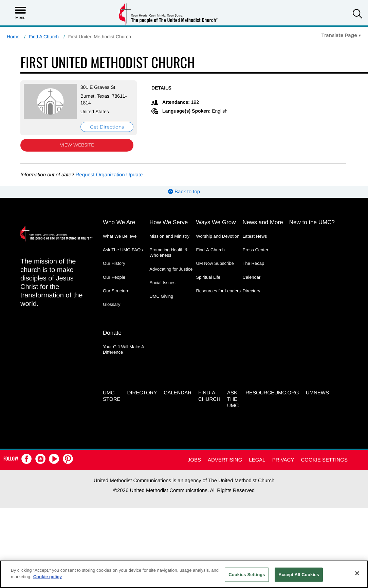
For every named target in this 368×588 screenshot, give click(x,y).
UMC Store (112, 396)
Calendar (252, 277)
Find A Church (44, 37)
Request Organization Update (109, 175)
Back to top (184, 192)
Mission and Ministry (169, 236)
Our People (114, 277)
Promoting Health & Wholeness (169, 252)
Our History (114, 263)
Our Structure (116, 291)
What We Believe (120, 236)
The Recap (254, 263)
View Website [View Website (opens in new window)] (75, 145)
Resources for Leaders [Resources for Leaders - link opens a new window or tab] (218, 291)
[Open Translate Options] (341, 35)
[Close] (357, 573)
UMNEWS (317, 393)
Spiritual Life (208, 277)
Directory (252, 291)
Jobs (194, 459)
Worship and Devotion (218, 236)
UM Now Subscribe (215, 263)
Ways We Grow (216, 222)
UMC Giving (161, 296)
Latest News (255, 236)
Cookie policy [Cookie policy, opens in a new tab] (48, 577)
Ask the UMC (233, 399)
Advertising (225, 459)
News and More (263, 222)
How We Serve (169, 222)
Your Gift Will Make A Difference (123, 349)
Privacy (283, 459)
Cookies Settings (247, 575)
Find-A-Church (210, 250)
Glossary (112, 304)
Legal (257, 459)
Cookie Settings (324, 459)
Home (13, 37)
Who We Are (119, 222)
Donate (112, 332)
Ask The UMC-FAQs (123, 250)
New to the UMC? (312, 222)
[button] (357, 15)
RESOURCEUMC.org (272, 393)
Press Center (256, 250)
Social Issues (162, 283)
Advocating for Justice (171, 269)
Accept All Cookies (299, 575)
